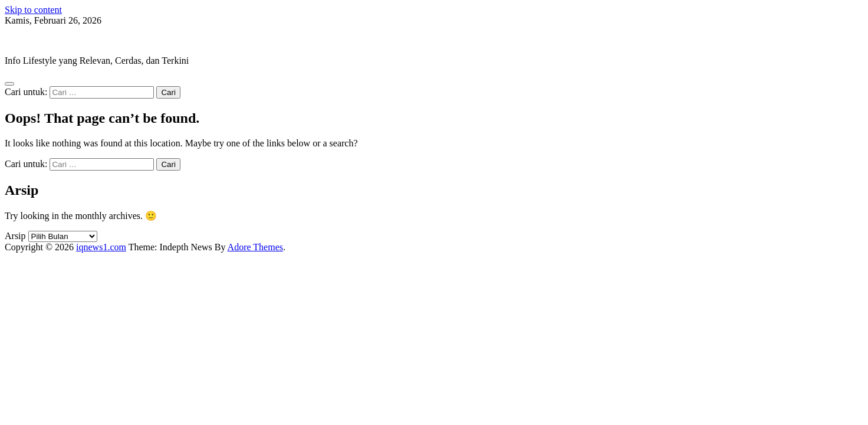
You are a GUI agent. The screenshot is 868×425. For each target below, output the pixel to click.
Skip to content (33, 10)
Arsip (15, 236)
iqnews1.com (30, 40)
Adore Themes (255, 247)
